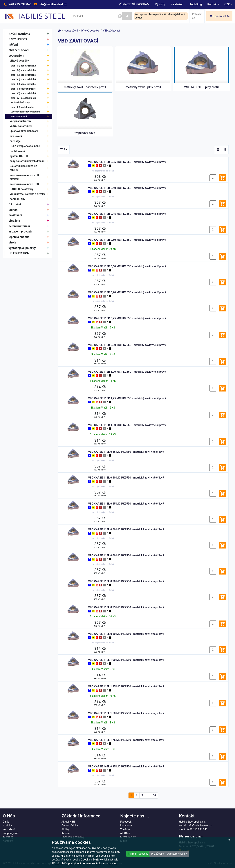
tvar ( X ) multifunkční (31, 107)
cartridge (30, 141)
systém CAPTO (30, 156)
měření (30, 45)
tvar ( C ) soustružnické (31, 66)
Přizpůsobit (158, 854)
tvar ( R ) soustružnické (31, 79)
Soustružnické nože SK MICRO (30, 168)
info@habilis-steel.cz (52, 4)
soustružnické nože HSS (30, 184)
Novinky (7, 825)
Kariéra (66, 833)
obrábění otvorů (30, 50)
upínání (30, 210)
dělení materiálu (30, 226)
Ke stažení (177, 4)
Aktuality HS (68, 822)
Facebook (126, 822)
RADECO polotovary (30, 189)
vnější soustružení (30, 121)
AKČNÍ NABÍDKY (30, 34)
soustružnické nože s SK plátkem (30, 177)
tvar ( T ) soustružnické (31, 89)
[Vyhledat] (127, 16)
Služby (65, 829)
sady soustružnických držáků (30, 161)
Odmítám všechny (177, 854)
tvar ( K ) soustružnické (31, 75)
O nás (6, 822)
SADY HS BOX (30, 39)
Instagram (126, 825)
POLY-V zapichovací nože (30, 146)
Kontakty (213, 4)
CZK (227, 4)
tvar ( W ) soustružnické (31, 98)
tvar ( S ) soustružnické (31, 84)
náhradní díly (30, 199)
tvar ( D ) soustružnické (31, 70)
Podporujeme (10, 833)
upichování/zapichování (30, 131)
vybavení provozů (30, 232)
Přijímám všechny (138, 854)
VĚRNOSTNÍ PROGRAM (134, 4)
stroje (30, 243)
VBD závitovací (31, 116)
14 (154, 795)
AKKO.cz (125, 833)
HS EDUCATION (30, 254)
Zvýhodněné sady (31, 103)
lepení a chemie (30, 237)
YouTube (125, 829)
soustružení (30, 56)
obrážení (30, 221)
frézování (30, 204)
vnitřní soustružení (30, 126)
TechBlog (196, 4)
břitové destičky (30, 61)
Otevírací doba (70, 825)
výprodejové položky (30, 248)
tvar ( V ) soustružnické (31, 93)
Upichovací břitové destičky (31, 112)
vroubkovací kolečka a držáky (30, 194)
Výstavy (160, 4)
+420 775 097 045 (19, 4)
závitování (30, 136)
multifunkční (30, 151)
